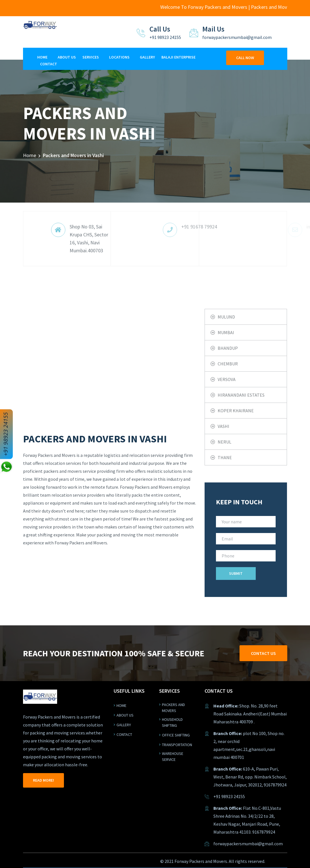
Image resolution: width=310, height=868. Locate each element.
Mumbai (226, 332)
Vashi (223, 426)
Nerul (224, 442)
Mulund (226, 317)
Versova (227, 379)
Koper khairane (236, 411)
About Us (67, 57)
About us (125, 715)
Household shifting (172, 722)
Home (42, 57)
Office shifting (176, 735)
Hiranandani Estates (241, 395)
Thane (225, 457)
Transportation (177, 745)
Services (91, 57)
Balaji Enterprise (178, 57)
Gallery (147, 57)
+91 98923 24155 (6, 434)
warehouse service (173, 756)
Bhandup (228, 348)
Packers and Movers (173, 708)
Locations (119, 57)
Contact (49, 64)
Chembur (228, 364)
